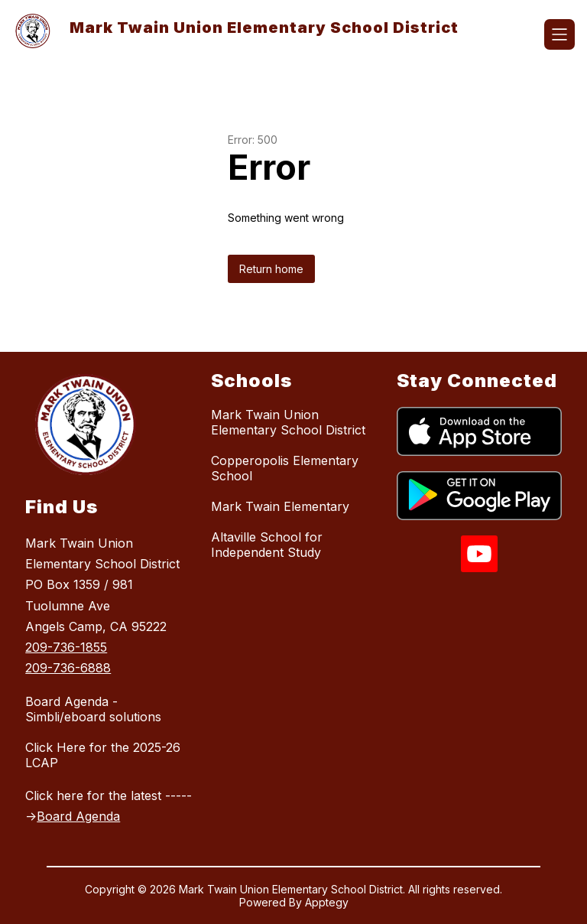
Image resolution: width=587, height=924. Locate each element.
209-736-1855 (66, 647)
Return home (271, 269)
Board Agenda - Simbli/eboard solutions (93, 709)
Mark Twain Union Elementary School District (288, 422)
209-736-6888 (68, 668)
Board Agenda (78, 816)
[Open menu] (559, 34)
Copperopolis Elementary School (285, 468)
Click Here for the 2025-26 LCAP (103, 755)
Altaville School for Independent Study (267, 545)
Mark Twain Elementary (280, 506)
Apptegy (327, 902)
